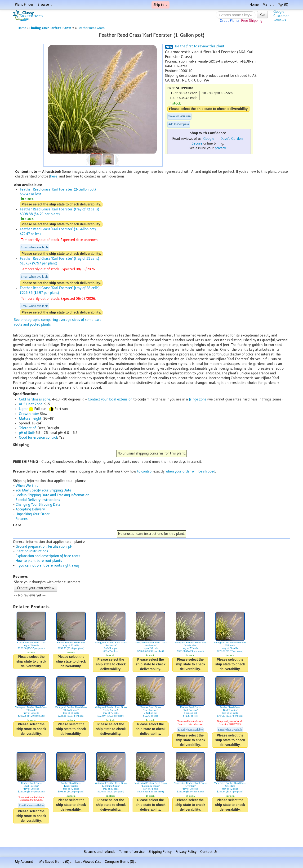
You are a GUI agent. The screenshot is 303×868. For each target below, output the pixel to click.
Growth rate (29, 414)
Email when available (35, 247)
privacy (220, 148)
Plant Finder (24, 5)
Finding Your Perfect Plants (52, 28)
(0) (283, 5)
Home (254, 5)
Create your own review (36, 588)
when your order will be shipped (190, 471)
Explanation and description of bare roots (48, 556)
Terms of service (132, 852)
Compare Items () (121, 862)
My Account (24, 862)
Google (209, 139)
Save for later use (179, 116)
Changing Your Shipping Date (38, 505)
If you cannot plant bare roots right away (48, 566)
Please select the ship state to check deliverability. (209, 109)
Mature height (30, 419)
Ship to (160, 5)
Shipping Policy (160, 852)
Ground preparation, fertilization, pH (44, 547)
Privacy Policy (186, 852)
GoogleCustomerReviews (281, 16)
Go (262, 15)
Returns (22, 519)
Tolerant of (27, 428)
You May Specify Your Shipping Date (43, 490)
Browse (45, 5)
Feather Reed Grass (91, 28)
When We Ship (27, 486)
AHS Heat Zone (31, 404)
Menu (269, 5)
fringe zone (198, 399)
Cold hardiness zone (35, 399)
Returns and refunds (100, 852)
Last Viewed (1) (88, 862)
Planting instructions (32, 551)
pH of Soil (26, 433)
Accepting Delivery (30, 509)
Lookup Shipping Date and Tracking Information (52, 495)
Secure (197, 143)
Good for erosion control (38, 438)
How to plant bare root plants (39, 561)
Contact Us (209, 852)
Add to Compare (179, 124)
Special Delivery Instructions (38, 500)
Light (23, 409)
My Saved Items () (55, 862)
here (54, 176)
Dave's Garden (232, 139)
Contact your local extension (110, 399)
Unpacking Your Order (33, 514)
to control (145, 471)
